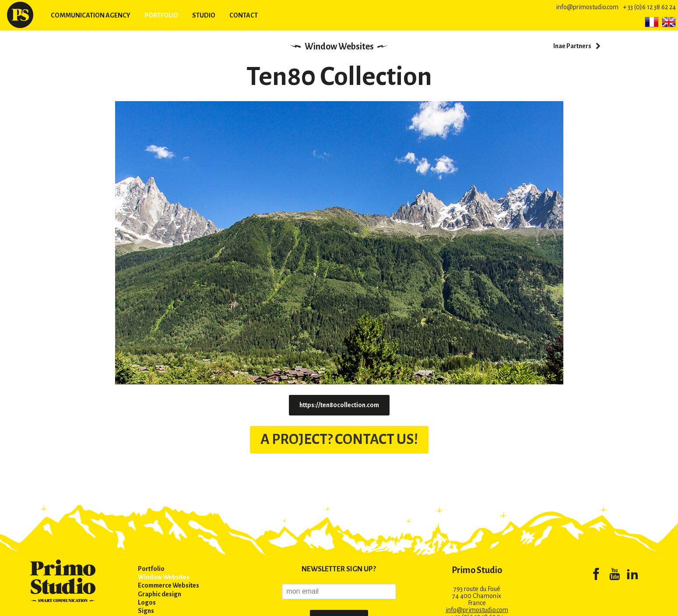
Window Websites (339, 46)
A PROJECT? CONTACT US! (339, 439)
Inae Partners (572, 46)
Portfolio (161, 15)
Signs (146, 611)
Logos (147, 602)
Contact (244, 15)
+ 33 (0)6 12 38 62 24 (649, 7)
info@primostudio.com (587, 7)
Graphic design (160, 594)
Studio (204, 15)
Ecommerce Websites (169, 585)
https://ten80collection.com (339, 405)
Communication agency (91, 15)
